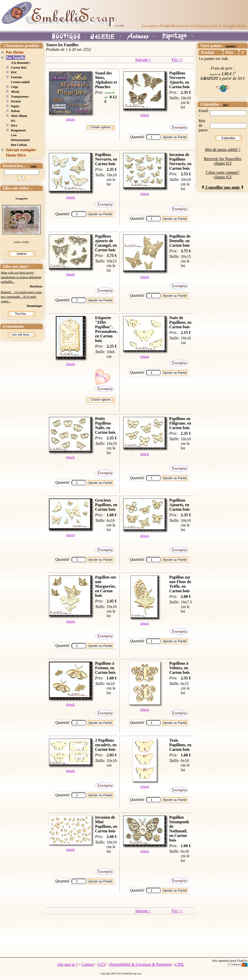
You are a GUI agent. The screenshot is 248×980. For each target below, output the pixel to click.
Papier (15, 106)
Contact (88, 964)
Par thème (15, 52)
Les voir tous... (22, 335)
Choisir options (101, 127)
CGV (102, 964)
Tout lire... (22, 314)
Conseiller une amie (223, 187)
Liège (14, 87)
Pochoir (16, 101)
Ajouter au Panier (175, 137)
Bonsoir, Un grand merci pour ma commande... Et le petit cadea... (21, 297)
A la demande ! (21, 63)
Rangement (18, 130)
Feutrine (16, 77)
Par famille (15, 58)
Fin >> (177, 60)
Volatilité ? (231, 46)
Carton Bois (19, 68)
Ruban (15, 111)
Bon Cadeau (19, 145)
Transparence (20, 97)
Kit (13, 121)
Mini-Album (19, 116)
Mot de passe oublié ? (223, 150)
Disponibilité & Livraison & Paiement (140, 964)
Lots (14, 135)
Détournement (20, 140)
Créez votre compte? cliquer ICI (223, 175)
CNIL (180, 964)
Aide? (34, 166)
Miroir (15, 92)
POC (14, 72)
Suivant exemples (21, 150)
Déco (14, 126)
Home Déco (16, 155)
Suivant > (143, 60)
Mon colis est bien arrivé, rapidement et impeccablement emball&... (21, 277)
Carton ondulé (20, 82)
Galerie (22, 254)
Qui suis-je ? (68, 964)
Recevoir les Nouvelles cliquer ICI (223, 161)
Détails (71, 119)
